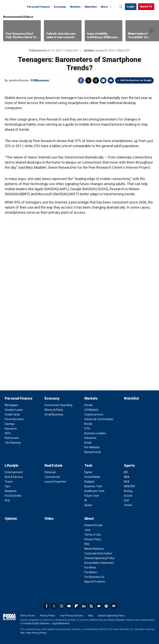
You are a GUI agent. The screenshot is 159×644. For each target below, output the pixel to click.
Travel (9, 482)
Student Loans (14, 410)
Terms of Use (93, 535)
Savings (10, 424)
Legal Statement (60, 623)
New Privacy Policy (37, 633)
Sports (129, 465)
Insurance (11, 429)
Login (131, 7)
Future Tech (92, 496)
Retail (88, 443)
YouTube (69, 606)
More (104, 7)
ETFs (87, 429)
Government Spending (58, 405)
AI (86, 500)
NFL (126, 472)
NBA (127, 477)
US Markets (91, 410)
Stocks (89, 405)
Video (49, 518)
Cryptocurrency (94, 414)
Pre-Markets (92, 447)
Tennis (128, 505)
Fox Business (14, 6)
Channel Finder (94, 525)
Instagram (62, 606)
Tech (88, 465)
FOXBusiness (40, 80)
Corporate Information (98, 553)
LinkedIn (84, 606)
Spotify (106, 606)
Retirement (12, 438)
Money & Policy (54, 410)
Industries (90, 438)
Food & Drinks (13, 496)
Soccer (128, 496)
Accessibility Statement (99, 563)
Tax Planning (13, 443)
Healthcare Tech (94, 491)
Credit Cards (12, 414)
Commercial (52, 477)
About (89, 518)
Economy (60, 7)
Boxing (128, 491)
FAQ (87, 544)
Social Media (92, 477)
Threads (96, 80)
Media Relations (94, 549)
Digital (88, 472)
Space (88, 505)
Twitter (88, 80)
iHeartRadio (114, 606)
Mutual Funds (93, 452)
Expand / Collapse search (121, 7)
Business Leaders (95, 433)
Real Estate (53, 465)
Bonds (88, 424)
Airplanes (11, 491)
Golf (126, 500)
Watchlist (91, 7)
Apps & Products (95, 582)
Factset (120, 620)
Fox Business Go (94, 577)
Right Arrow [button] (152, 31)
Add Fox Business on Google (136, 80)
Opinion (11, 518)
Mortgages (11, 405)
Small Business (54, 414)
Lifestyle (11, 465)
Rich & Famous (14, 477)
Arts (7, 500)
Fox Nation (91, 572)
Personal (50, 472)
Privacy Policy (93, 539)
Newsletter (99, 606)
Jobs (87, 530)
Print (103, 80)
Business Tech (93, 486)
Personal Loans (14, 419)
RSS (91, 606)
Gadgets (89, 482)
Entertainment (14, 472)
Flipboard (76, 606)
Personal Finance (38, 7)
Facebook (81, 80)
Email (111, 80)
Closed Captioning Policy (99, 558)
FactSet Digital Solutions (37, 623)
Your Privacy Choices (71, 616)
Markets (75, 7)
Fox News (90, 567)
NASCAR (129, 486)
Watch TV (146, 7)
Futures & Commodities (99, 419)
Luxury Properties (55, 482)
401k (8, 433)
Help (90, 616)
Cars (8, 486)
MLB (127, 482)
